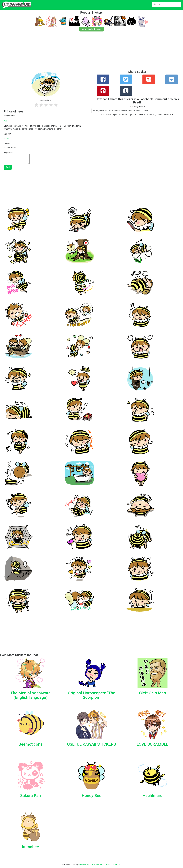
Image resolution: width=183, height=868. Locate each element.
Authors (103, 865)
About (81, 865)
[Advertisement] (76, 52)
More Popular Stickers (92, 29)
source (6, 139)
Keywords (96, 865)
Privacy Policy (115, 865)
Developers (87, 865)
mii (5, 121)
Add (8, 167)
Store (108, 865)
